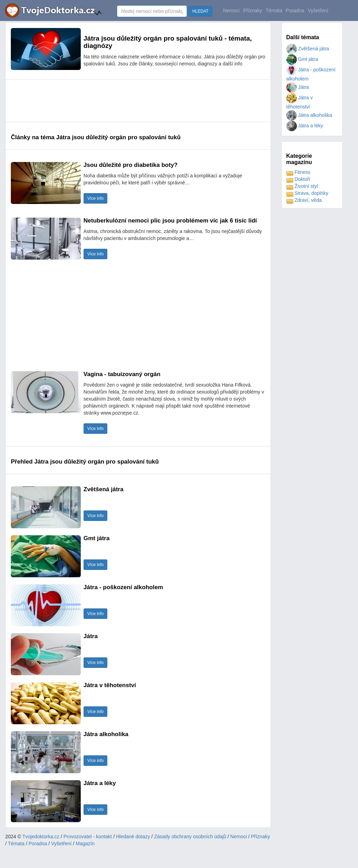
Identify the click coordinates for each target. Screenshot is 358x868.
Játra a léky (305, 126)
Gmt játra (302, 59)
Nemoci (231, 10)
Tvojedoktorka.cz (41, 837)
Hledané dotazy (133, 837)
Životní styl (302, 186)
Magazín (85, 844)
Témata (274, 10)
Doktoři (298, 179)
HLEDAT (200, 11)
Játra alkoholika (309, 115)
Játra (298, 87)
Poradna (295, 10)
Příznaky (252, 10)
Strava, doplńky (307, 193)
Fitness (298, 172)
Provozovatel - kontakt (88, 837)
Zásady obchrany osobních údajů (190, 837)
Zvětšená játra (308, 49)
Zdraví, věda (304, 200)
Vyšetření (318, 10)
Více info (96, 198)
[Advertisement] (138, 101)
